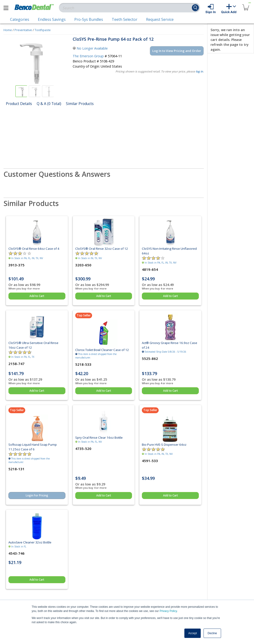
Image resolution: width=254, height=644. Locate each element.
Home (8, 30)
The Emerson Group (88, 56)
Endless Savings (52, 19)
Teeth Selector (125, 19)
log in (199, 71)
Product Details (19, 104)
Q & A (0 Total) (49, 104)
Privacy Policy (168, 611)
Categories (20, 19)
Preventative (23, 30)
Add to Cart (37, 296)
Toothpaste (43, 30)
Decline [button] (212, 633)
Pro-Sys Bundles (89, 19)
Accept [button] (193, 633)
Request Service (160, 19)
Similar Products (80, 104)
